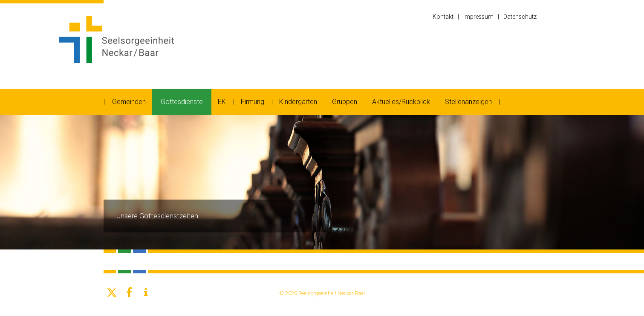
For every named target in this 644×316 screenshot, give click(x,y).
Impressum (478, 17)
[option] (322, 182)
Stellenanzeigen (468, 102)
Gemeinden (129, 102)
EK (222, 102)
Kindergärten (298, 102)
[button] (112, 293)
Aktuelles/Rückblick (401, 102)
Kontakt (443, 17)
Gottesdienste (182, 102)
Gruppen (345, 102)
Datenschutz (520, 17)
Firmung (253, 102)
